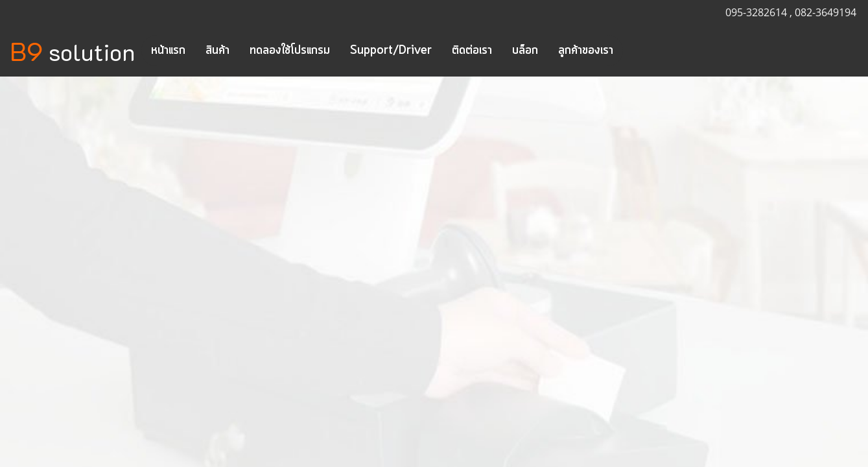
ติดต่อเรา (472, 51)
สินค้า (217, 51)
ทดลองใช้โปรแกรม (290, 51)
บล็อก (525, 51)
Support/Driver (391, 51)
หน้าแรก (168, 51)
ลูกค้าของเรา (586, 51)
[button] (635, 51)
